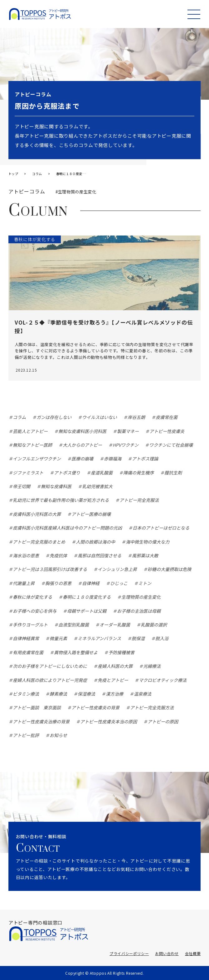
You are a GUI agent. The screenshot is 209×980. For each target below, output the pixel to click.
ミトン (145, 583)
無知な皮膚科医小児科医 (82, 431)
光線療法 (152, 666)
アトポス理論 (145, 459)
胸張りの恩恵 (58, 583)
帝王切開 (22, 486)
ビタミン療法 (26, 694)
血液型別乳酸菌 (74, 625)
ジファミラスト (28, 473)
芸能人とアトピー (30, 431)
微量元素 (58, 638)
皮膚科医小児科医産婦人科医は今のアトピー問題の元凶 (67, 528)
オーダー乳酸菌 (115, 625)
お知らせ (58, 735)
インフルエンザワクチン (37, 459)
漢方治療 (114, 694)
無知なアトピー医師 (32, 445)
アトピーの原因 (163, 721)
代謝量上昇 (24, 583)
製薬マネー (128, 431)
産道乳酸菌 (102, 473)
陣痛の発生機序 (139, 473)
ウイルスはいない (100, 417)
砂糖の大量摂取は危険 (169, 569)
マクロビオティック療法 (163, 680)
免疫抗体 (58, 555)
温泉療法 (143, 694)
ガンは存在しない (54, 417)
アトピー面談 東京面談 (37, 707)
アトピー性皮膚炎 (167, 431)
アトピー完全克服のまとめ (39, 542)
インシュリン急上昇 (117, 569)
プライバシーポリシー (129, 953)
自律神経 (91, 583)
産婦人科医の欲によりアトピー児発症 (50, 680)
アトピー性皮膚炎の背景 (95, 707)
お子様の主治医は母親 (139, 611)
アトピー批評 (26, 735)
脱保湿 (138, 638)
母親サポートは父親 (87, 611)
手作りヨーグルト (30, 625)
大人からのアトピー (82, 445)
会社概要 (193, 953)
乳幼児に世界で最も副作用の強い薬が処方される (61, 500)
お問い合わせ (167, 953)
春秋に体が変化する (32, 597)
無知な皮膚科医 (56, 486)
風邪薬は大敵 (145, 555)
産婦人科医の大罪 (115, 666)
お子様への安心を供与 (35, 611)
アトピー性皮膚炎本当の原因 (109, 721)
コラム (19, 417)
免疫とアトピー (113, 680)
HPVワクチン (126, 445)
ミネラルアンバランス (99, 638)
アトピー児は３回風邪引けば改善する (50, 569)
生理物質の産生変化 (141, 597)
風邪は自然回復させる (100, 555)
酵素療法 (58, 694)
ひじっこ (119, 583)
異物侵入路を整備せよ (76, 652)
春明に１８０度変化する (87, 597)
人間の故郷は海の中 (95, 542)
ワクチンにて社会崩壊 (171, 445)
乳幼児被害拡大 (97, 486)
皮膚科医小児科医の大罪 (37, 514)
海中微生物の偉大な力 (148, 542)
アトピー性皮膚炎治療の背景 (41, 721)
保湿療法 (86, 694)
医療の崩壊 (82, 459)
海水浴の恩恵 (26, 555)
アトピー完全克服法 (139, 500)
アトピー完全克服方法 (152, 707)
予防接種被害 (121, 652)
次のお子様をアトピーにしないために (50, 666)
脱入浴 (162, 638)
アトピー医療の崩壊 (91, 514)
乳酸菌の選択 (154, 625)
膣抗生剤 (173, 473)
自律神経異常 (26, 638)
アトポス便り (67, 473)
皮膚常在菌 (167, 417)
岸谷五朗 (136, 417)
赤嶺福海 (113, 459)
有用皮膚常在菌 (28, 652)
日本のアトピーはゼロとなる (161, 528)
